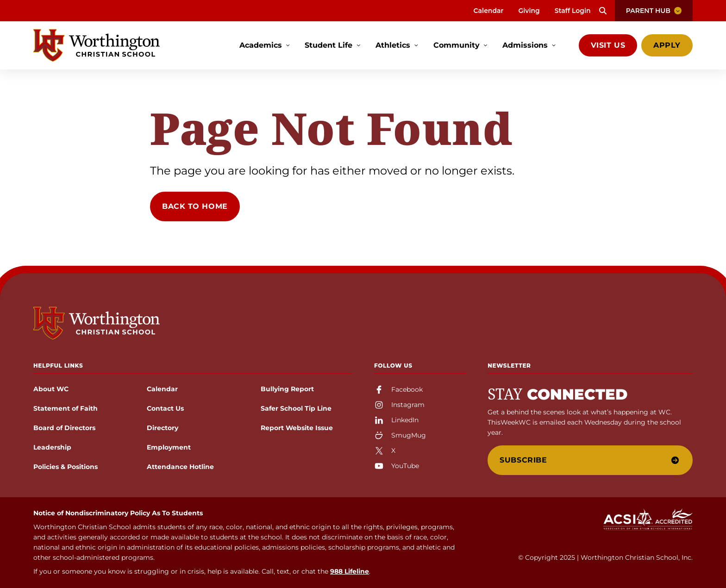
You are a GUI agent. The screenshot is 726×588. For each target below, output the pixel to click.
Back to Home (195, 206)
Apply (667, 45)
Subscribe (589, 460)
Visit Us (608, 45)
